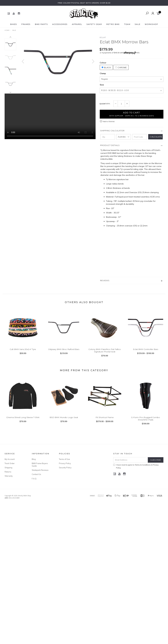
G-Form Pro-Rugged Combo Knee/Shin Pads (146, 421)
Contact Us (36, 474)
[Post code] (139, 137)
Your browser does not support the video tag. (50, 115)
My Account (10, 459)
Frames (26, 24)
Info (138, 53)
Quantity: (105, 104)
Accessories (60, 24)
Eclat (103, 37)
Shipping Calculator (112, 131)
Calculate (156, 137)
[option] (58, 61)
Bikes (14, 24)
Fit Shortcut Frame (105, 420)
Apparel (77, 24)
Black (106, 68)
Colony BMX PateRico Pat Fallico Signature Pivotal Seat (105, 353)
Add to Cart (132, 114)
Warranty (9, 476)
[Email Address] (131, 460)
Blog (34, 459)
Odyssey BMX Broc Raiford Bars (64, 352)
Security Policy (65, 468)
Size (102, 85)
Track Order (10, 463)
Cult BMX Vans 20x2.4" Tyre (23, 352)
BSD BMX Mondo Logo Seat (64, 420)
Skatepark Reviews (40, 470)
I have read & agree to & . (136, 466)
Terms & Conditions (143, 465)
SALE (137, 24)
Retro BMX (113, 24)
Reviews (105, 280)
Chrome (121, 68)
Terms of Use (64, 459)
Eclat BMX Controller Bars (146, 352)
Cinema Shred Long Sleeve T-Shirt (23, 420)
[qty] (108, 137)
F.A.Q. (34, 479)
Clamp (103, 73)
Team (127, 24)
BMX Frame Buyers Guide (40, 465)
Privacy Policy (65, 463)
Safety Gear (94, 24)
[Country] (124, 137)
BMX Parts (41, 24)
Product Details (110, 145)
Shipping (8, 468)
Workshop (151, 24)
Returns (8, 472)
